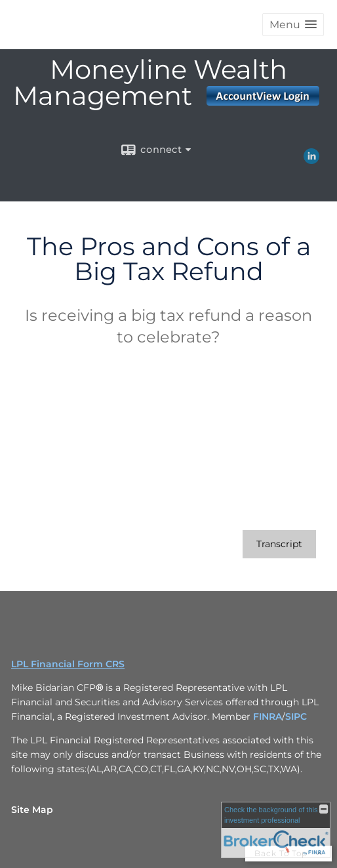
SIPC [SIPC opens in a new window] (296, 716)
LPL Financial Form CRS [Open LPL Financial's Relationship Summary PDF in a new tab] (68, 664)
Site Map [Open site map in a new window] (32, 810)
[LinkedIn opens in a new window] (311, 159)
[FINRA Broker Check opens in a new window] (276, 830)
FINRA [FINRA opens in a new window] (268, 716)
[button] (293, 25)
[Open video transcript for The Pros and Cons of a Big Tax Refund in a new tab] (279, 544)
